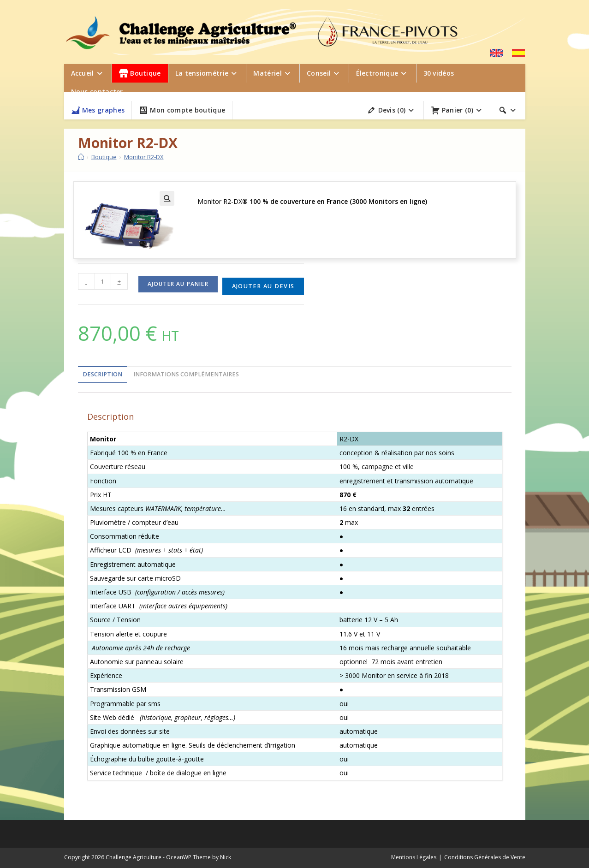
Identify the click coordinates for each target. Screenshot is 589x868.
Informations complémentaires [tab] (186, 374)
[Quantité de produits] (103, 281)
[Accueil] (81, 157)
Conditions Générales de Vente (485, 857)
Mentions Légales (414, 857)
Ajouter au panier (178, 284)
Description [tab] (102, 374)
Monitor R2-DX (144, 157)
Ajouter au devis (263, 286)
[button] (167, 198)
